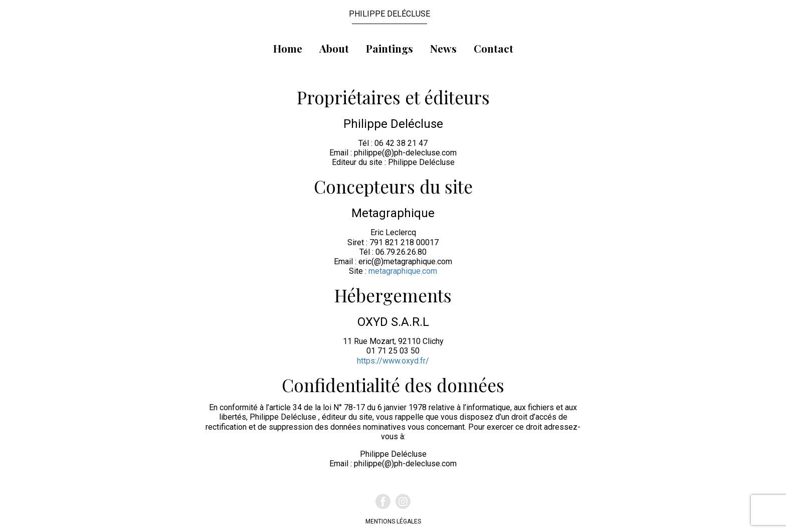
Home (288, 48)
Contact (494, 48)
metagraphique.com (403, 271)
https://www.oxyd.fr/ (393, 361)
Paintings (389, 48)
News (443, 48)
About (334, 48)
